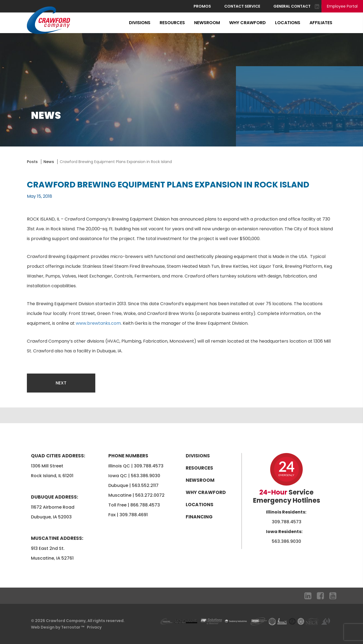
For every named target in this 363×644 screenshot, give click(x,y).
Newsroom (207, 23)
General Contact (292, 6)
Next (61, 383)
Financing (199, 517)
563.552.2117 (145, 485)
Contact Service (242, 6)
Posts (32, 162)
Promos (202, 6)
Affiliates (321, 23)
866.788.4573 (145, 505)
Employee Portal (342, 6)
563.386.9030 (146, 476)
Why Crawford (247, 23)
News (49, 162)
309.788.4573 (149, 466)
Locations (288, 23)
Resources (172, 23)
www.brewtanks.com (98, 323)
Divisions (140, 23)
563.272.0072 (150, 495)
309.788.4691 (134, 515)
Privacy (94, 627)
